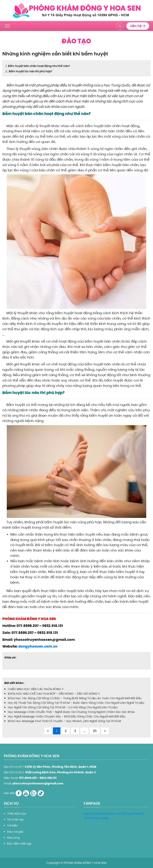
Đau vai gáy (15, 832)
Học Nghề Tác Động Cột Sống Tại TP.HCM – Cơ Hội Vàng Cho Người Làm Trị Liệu (63, 707)
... (84, 731)
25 (95, 731)
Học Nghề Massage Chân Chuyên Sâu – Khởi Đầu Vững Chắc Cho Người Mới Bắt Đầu (67, 716)
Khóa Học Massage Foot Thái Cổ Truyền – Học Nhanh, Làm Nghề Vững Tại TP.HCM (64, 721)
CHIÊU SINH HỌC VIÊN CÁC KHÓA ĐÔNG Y (36, 689)
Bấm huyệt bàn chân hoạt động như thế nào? (39, 66)
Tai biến (13, 826)
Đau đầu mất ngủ (19, 844)
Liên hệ (138, 26)
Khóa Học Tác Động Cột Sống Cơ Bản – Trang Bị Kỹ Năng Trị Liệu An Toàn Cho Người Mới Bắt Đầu (75, 698)
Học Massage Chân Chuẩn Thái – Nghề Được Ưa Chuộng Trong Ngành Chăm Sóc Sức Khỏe (71, 712)
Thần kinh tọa (17, 814)
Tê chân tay (15, 820)
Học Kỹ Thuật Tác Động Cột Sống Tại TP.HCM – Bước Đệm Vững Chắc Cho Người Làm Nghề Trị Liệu (76, 703)
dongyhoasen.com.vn (38, 646)
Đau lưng (13, 838)
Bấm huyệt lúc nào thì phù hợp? (31, 71)
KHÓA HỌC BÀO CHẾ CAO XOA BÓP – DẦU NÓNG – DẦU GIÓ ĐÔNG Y (54, 694)
